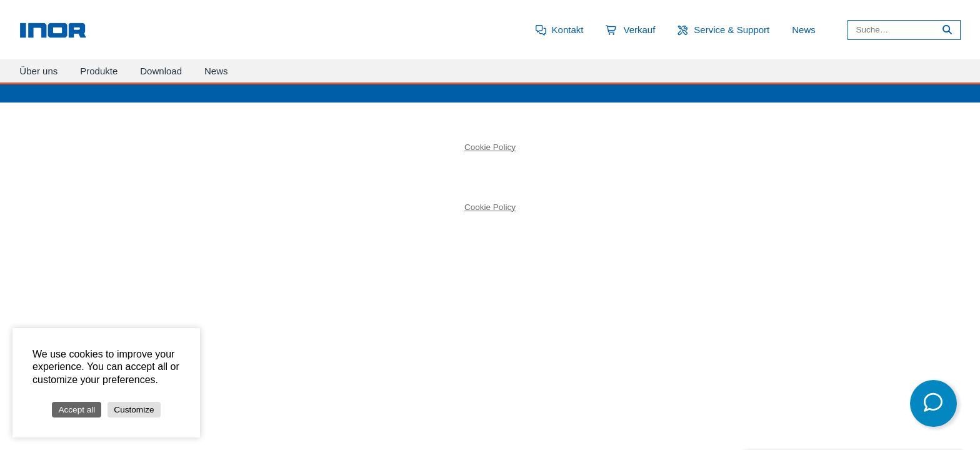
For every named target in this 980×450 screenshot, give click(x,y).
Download (161, 71)
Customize (134, 410)
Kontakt (568, 30)
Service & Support (732, 30)
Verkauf (639, 30)
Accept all (77, 410)
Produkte (99, 71)
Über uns (38, 71)
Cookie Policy (490, 147)
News (804, 30)
